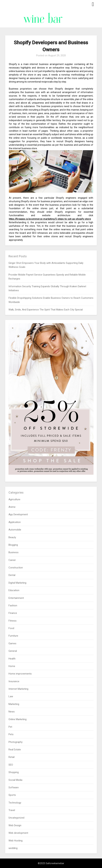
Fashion (13, 606)
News (12, 712)
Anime (12, 507)
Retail (11, 757)
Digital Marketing (17, 583)
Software (14, 787)
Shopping (14, 772)
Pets (11, 734)
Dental (12, 575)
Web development (18, 833)
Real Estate (15, 750)
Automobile (15, 530)
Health (12, 659)
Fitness (12, 621)
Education (14, 590)
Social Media (15, 780)
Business (13, 552)
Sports (12, 795)
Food (11, 628)
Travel (12, 810)
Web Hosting (15, 841)
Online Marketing (17, 719)
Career (12, 560)
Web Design (15, 825)
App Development (18, 514)
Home (12, 666)
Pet (10, 727)
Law (11, 696)
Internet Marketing (18, 689)
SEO (11, 765)
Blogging (13, 545)
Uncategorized (16, 818)
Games (12, 643)
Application (15, 522)
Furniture (13, 636)
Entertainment (16, 598)
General (13, 651)
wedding (13, 848)
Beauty (12, 537)
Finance (13, 613)
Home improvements (20, 674)
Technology (15, 803)
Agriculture (14, 499)
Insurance (14, 681)
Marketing (14, 704)
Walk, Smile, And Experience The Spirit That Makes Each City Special (46, 310)
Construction (16, 568)
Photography (15, 742)
